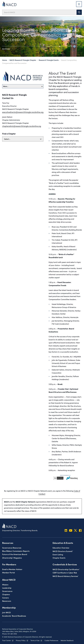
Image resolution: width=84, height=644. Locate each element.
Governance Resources (12, 548)
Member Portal (8, 572)
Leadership (7, 588)
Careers (5, 598)
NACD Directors (63, 551)
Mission (5, 584)
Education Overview (61, 548)
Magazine (12, 558)
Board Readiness (14, 616)
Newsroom (7, 601)
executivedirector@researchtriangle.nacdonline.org (23, 112)
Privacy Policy (21, 640)
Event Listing (58, 554)
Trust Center (7, 640)
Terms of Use (35, 640)
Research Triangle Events (49, 60)
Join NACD (6, 612)
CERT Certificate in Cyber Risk (65, 573)
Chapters (6, 594)
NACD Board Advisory (66, 576)
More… (23, 86)
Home (5, 60)
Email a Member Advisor (12, 569)
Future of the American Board (15, 554)
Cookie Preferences (51, 640)
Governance (7, 591)
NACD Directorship (66, 569)
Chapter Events (59, 558)
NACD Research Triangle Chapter (23, 60)
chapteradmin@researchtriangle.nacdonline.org (22, 126)
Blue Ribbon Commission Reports (16, 551)
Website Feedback (67, 640)
